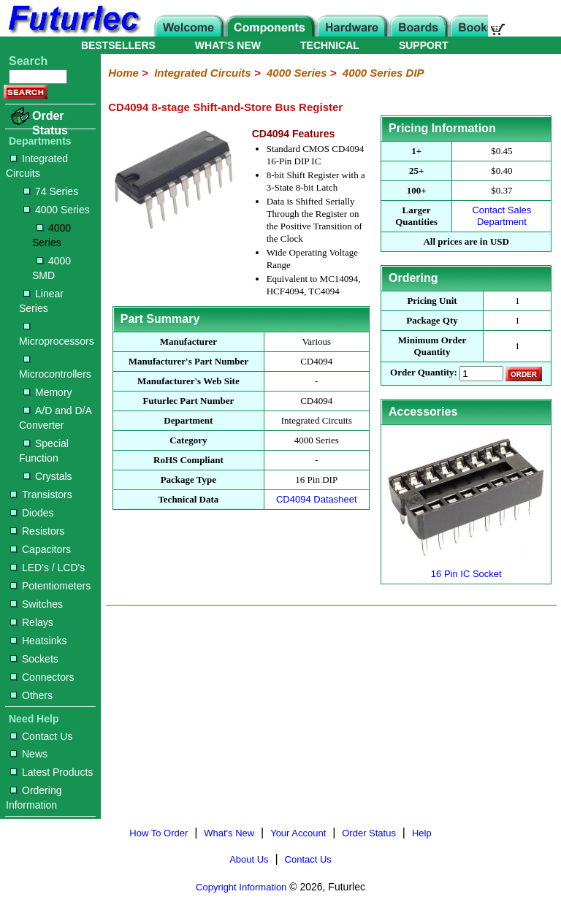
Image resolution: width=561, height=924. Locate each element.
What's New (229, 833)
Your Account (298, 833)
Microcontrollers (55, 368)
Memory (48, 392)
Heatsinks (38, 641)
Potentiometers (50, 586)
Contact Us (41, 736)
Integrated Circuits (37, 166)
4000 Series (57, 210)
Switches (37, 604)
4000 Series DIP (383, 73)
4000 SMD (51, 268)
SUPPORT (424, 45)
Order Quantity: (424, 373)
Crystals (48, 476)
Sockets (34, 659)
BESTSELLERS (118, 45)
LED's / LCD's (47, 568)
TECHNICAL (330, 45)
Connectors (42, 677)
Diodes (32, 513)
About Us (249, 859)
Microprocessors (57, 335)
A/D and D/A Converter (55, 418)
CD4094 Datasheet (317, 499)
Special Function (44, 451)
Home (123, 73)
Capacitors (41, 549)
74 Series (51, 191)
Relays (32, 622)
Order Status (50, 123)
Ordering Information (34, 798)
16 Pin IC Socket (466, 568)
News (29, 754)
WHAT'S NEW (228, 45)
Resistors (37, 531)
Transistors (41, 495)
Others (31, 695)
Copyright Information (241, 887)
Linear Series (41, 301)
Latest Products (51, 772)
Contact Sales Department (501, 216)
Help (422, 833)
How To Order (159, 833)
